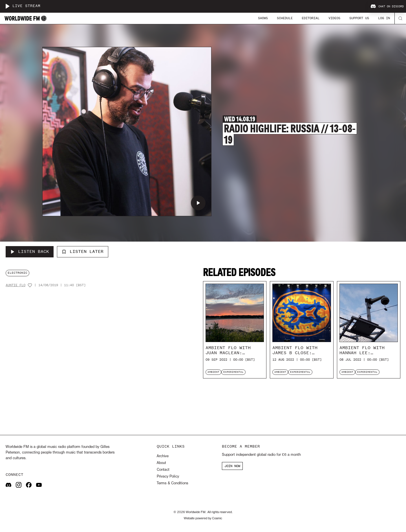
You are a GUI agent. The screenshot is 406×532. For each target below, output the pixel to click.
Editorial (311, 18)
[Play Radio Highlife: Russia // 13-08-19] (198, 203)
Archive (163, 456)
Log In (384, 18)
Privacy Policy (168, 477)
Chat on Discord (387, 6)
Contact (163, 470)
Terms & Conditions (172, 483)
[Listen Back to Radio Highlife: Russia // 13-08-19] (30, 252)
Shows (263, 18)
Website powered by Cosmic (203, 518)
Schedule (285, 18)
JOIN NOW (232, 466)
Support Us (359, 18)
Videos (334, 18)
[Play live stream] (7, 6)
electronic (17, 273)
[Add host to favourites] (30, 285)
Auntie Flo (16, 285)
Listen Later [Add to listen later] (83, 251)
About (161, 463)
